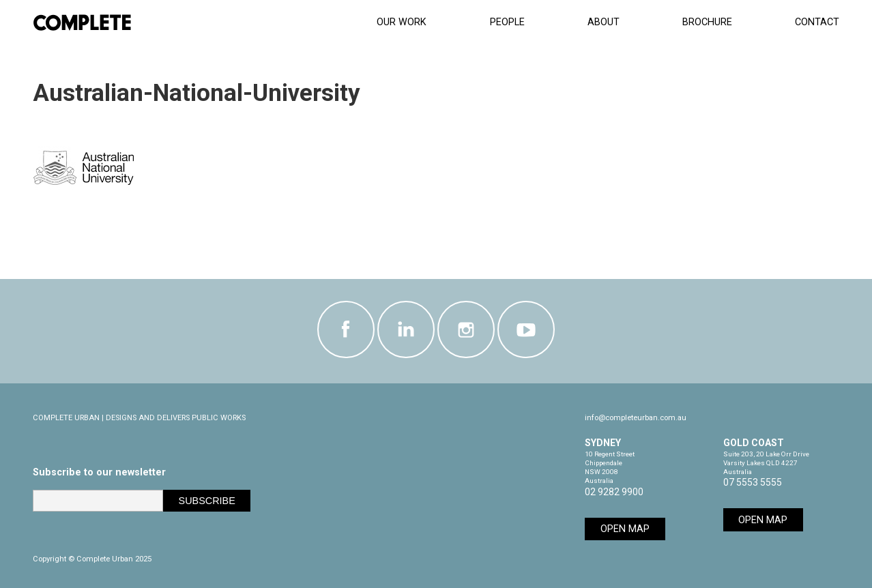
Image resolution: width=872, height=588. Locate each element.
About (604, 22)
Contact (817, 22)
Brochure (707, 22)
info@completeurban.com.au (636, 418)
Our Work (402, 22)
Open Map (625, 529)
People (507, 22)
